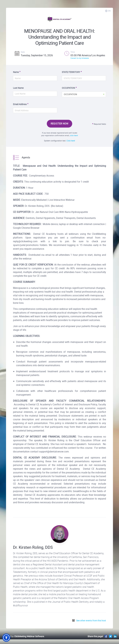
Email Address (20, 104)
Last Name (18, 88)
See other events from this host (89, 620)
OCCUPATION (68, 88)
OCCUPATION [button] (70, 94)
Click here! (71, 141)
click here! (74, 135)
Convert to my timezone (80, 58)
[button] (6, 638)
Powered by (23, 636)
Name (16, 72)
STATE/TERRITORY (71, 72)
